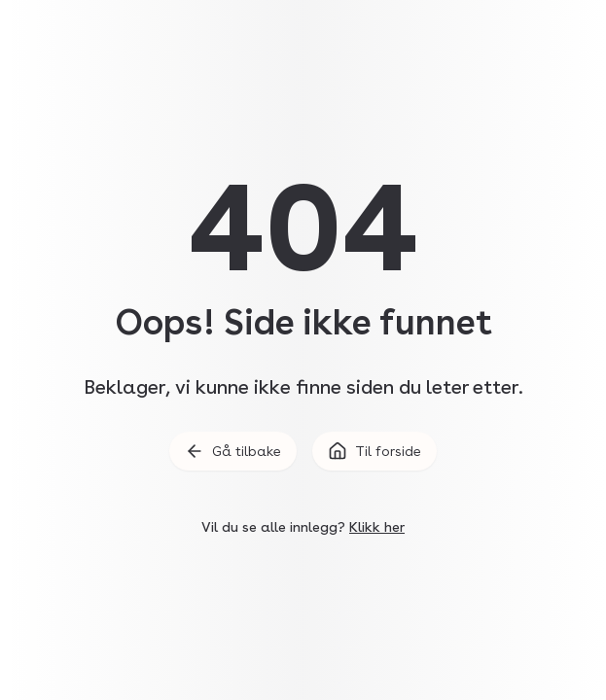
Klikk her (377, 527)
